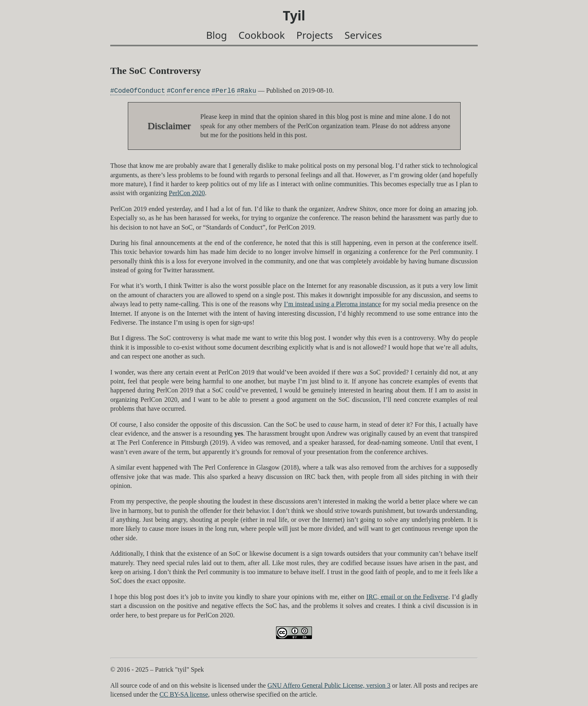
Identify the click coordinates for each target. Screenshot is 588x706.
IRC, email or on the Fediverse (407, 597)
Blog (217, 35)
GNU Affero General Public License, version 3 (329, 685)
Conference (190, 91)
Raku (248, 91)
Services (363, 35)
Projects (315, 35)
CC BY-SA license (184, 694)
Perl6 (225, 91)
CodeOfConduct (140, 91)
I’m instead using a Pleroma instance (332, 304)
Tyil (294, 15)
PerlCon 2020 (187, 193)
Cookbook (262, 35)
